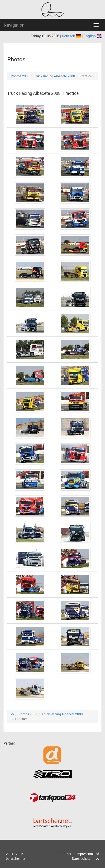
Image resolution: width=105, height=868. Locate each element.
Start (67, 854)
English (93, 36)
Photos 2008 (20, 76)
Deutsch (72, 36)
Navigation (14, 25)
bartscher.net (16, 858)
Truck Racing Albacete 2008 (54, 76)
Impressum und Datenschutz (86, 856)
